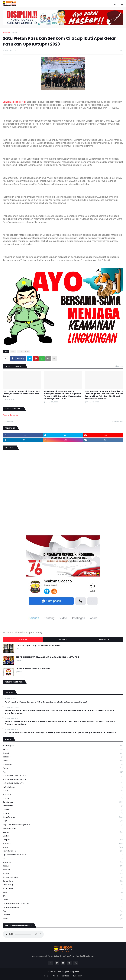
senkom (63, 874)
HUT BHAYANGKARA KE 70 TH (63, 776)
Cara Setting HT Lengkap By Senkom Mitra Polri (39, 646)
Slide (63, 892)
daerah (63, 753)
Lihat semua (118, 366)
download (63, 764)
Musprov (63, 840)
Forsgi (63, 768)
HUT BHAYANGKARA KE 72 (63, 783)
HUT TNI (63, 798)
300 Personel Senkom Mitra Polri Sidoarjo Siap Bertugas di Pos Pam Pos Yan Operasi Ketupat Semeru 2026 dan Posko (60, 733)
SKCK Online (63, 889)
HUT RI (63, 791)
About (56, 976)
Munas (63, 832)
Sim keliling (63, 885)
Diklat (63, 761)
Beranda (7, 33)
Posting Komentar (11, 415)
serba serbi (63, 881)
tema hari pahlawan (63, 907)
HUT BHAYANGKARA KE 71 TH (63, 780)
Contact (65, 976)
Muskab (63, 836)
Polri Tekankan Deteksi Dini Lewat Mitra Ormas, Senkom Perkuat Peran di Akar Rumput (21, 394)
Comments (103, 639)
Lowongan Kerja (63, 829)
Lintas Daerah (23, 351)
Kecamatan (63, 806)
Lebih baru (9, 421)
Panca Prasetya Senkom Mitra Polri (33, 669)
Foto (63, 772)
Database (63, 757)
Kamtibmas (63, 802)
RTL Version (77, 976)
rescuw (63, 870)
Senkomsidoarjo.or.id (14, 102)
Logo (63, 821)
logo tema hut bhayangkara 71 (63, 825)
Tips (63, 911)
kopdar (63, 813)
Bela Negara (63, 746)
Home (47, 976)
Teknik (63, 900)
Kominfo (63, 810)
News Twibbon (63, 851)
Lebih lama (117, 421)
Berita (15, 33)
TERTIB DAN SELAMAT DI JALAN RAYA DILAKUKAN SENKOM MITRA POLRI (48, 657)
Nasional (63, 844)
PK (63, 859)
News (63, 847)
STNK (63, 896)
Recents (63, 639)
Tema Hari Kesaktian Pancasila (63, 904)
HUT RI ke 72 (63, 795)
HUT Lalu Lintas (63, 787)
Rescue (63, 866)
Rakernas (63, 862)
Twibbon (63, 915)
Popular (23, 639)
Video (63, 919)
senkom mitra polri (63, 877)
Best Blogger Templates (68, 972)
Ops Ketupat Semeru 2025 (63, 855)
